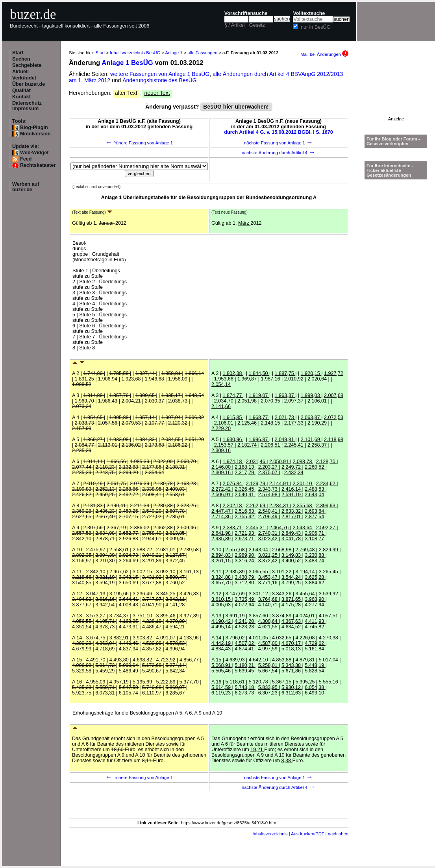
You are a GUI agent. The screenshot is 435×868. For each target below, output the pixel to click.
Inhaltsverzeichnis (270, 834)
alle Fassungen (202, 53)
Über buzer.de (29, 84)
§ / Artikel (235, 25)
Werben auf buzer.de (26, 187)
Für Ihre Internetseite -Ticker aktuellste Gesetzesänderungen (390, 170)
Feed (26, 159)
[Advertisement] (396, 92)
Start (18, 53)
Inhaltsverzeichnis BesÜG (135, 53)
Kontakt (21, 97)
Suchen (21, 59)
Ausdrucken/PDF (308, 834)
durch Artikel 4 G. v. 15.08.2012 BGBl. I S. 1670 (279, 132)
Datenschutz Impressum (27, 106)
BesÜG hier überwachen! (236, 107)
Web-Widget (34, 153)
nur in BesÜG (316, 27)
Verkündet (24, 78)
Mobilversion (35, 134)
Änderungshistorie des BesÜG (159, 80)
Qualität (21, 90)
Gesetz (257, 25)
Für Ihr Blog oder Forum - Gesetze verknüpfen (393, 141)
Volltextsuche (309, 13)
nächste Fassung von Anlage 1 (279, 143)
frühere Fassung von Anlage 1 (139, 143)
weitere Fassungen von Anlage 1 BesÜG (160, 74)
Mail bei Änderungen (324, 54)
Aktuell (20, 72)
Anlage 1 (174, 53)
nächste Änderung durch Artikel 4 (279, 153)
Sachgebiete (27, 65)
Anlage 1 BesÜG (127, 63)
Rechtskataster (38, 165)
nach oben (338, 834)
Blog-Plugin (34, 127)
